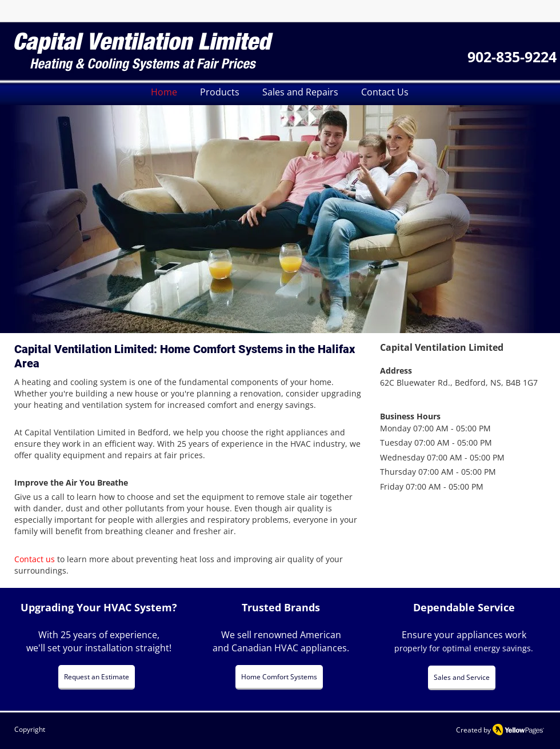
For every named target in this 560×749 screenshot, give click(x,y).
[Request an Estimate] (97, 677)
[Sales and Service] (462, 678)
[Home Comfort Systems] (279, 677)
